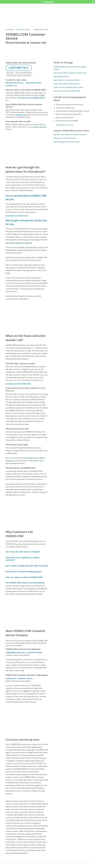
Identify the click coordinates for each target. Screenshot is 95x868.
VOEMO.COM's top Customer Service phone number (70, 68)
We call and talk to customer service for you (70, 73)
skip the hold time (40, 127)
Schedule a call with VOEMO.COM (18, 384)
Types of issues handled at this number (69, 87)
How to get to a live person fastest (67, 80)
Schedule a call (11, 85)
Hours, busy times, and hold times (67, 84)
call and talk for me (30, 458)
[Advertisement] (27, 148)
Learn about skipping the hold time (19, 243)
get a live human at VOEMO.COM (31, 98)
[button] (93, 2)
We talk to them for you (14, 83)
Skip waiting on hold (33, 83)
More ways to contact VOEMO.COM (67, 91)
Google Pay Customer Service (65, 138)
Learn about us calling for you (17, 215)
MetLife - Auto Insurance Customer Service (70, 135)
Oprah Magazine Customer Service (67, 142)
